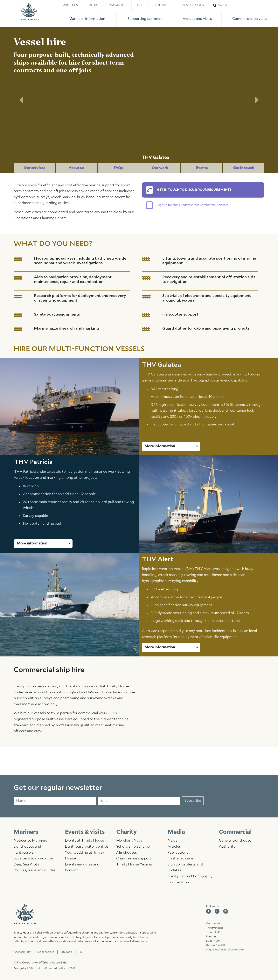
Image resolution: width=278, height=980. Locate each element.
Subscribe (193, 801)
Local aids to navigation (33, 858)
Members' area (193, 5)
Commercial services (250, 19)
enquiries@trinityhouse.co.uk (225, 950)
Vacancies (117, 5)
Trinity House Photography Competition (190, 879)
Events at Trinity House (84, 841)
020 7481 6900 (215, 945)
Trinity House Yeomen (135, 864)
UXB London (35, 969)
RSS (81, 952)
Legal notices (46, 952)
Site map (66, 952)
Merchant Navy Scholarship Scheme (133, 844)
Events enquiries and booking (82, 868)
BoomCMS (68, 969)
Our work (160, 168)
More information (171, 446)
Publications (178, 853)
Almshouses (127, 853)
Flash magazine (180, 858)
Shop (139, 5)
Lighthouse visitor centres (87, 847)
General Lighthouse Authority (235, 844)
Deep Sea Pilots (26, 864)
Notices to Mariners (30, 841)
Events (202, 168)
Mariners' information (87, 19)
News (172, 841)
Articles (174, 847)
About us (70, 5)
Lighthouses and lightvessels (27, 850)
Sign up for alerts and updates (185, 868)
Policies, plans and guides (35, 870)
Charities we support (134, 858)
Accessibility (22, 952)
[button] (21, 100)
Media (93, 5)
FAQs (118, 168)
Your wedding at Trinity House (85, 856)
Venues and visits (197, 19)
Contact (161, 5)
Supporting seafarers (145, 19)
